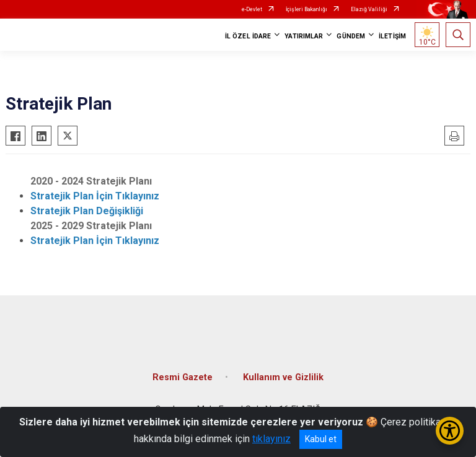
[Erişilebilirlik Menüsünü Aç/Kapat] (450, 431)
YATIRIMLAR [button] (304, 36)
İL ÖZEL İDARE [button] (248, 36)
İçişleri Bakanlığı (306, 9)
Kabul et (321, 439)
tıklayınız (271, 439)
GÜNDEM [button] (351, 36)
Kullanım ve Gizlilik (283, 377)
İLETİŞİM (392, 36)
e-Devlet (252, 9)
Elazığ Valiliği (369, 9)
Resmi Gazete (183, 377)
